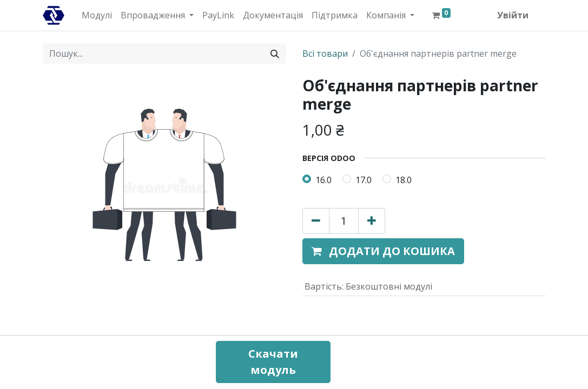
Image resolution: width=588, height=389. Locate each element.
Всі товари (325, 53)
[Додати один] (372, 221)
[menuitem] (97, 15)
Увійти (513, 15)
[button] (383, 251)
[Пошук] (275, 53)
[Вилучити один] (316, 221)
